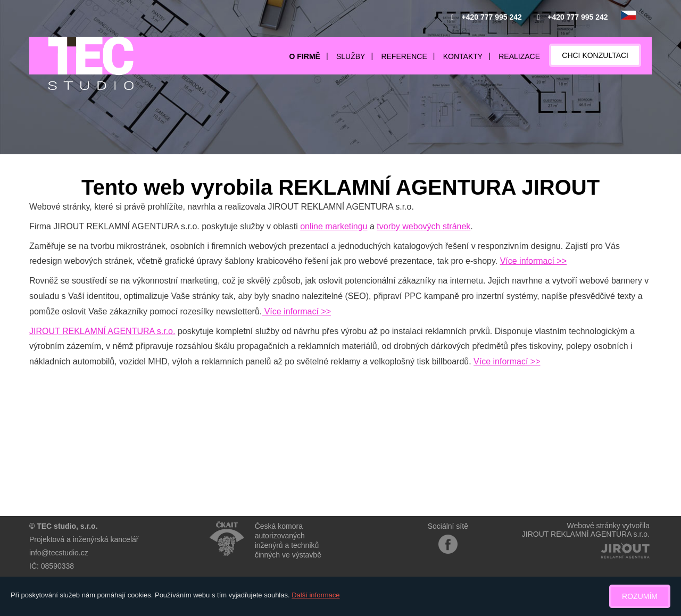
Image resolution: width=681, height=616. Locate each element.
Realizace (519, 56)
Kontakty (463, 56)
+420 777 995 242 (492, 17)
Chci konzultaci (595, 55)
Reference (404, 56)
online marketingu (334, 226)
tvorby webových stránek (423, 226)
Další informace (315, 595)
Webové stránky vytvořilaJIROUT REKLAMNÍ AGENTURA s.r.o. (586, 530)
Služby (351, 56)
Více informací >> (533, 261)
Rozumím (640, 596)
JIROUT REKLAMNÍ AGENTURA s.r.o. (102, 331)
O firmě (305, 56)
